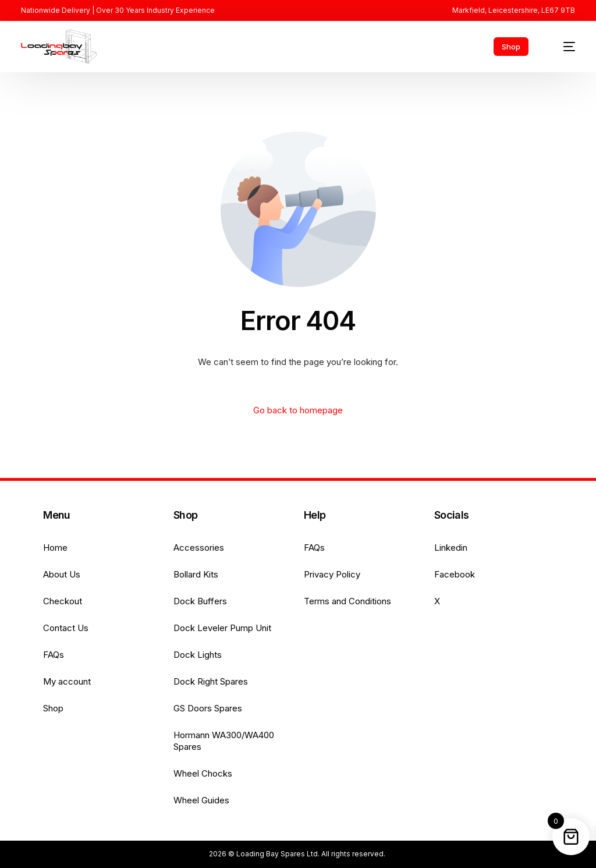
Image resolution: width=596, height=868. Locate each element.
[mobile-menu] (563, 47)
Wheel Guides (201, 800)
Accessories (199, 548)
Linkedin (451, 548)
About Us (62, 574)
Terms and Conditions (347, 601)
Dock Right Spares (211, 681)
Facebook (455, 574)
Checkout (63, 601)
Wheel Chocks (203, 773)
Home (55, 548)
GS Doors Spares (208, 708)
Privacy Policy (332, 574)
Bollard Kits (196, 574)
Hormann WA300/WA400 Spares (224, 741)
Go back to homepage (298, 410)
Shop (53, 708)
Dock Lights (198, 655)
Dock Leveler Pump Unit (222, 628)
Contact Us (66, 628)
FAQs (54, 655)
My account (67, 681)
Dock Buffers (200, 601)
